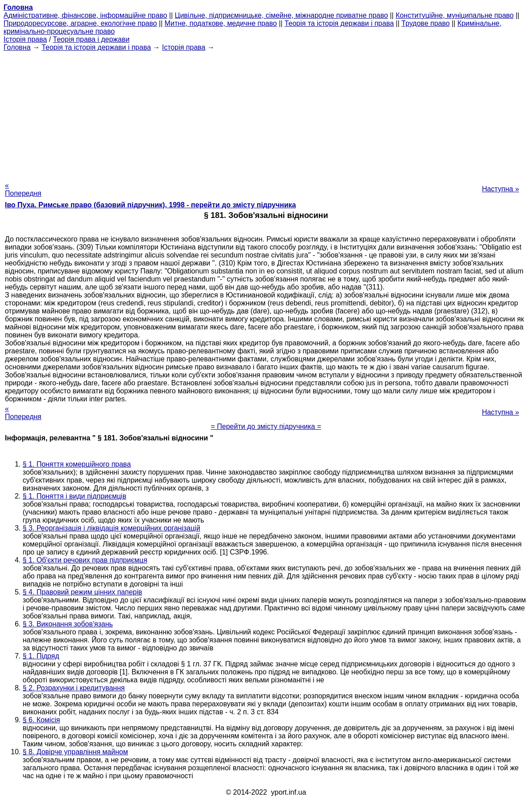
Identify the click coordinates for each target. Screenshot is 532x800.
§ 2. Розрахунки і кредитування (74, 688)
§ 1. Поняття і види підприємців (74, 496)
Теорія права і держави (91, 39)
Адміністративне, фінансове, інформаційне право (85, 15)
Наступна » (500, 189)
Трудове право (426, 23)
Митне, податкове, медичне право (221, 23)
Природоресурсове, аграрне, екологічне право (80, 23)
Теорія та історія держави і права (339, 23)
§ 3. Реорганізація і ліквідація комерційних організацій (111, 528)
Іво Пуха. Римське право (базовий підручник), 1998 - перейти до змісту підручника (150, 205)
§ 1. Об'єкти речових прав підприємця (85, 560)
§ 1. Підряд (41, 656)
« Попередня (23, 189)
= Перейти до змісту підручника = (266, 426)
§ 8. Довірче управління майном (75, 752)
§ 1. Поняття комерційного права (77, 464)
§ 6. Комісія (41, 720)
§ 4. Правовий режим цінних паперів (82, 592)
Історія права (25, 39)
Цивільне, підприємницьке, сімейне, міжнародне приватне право (282, 15)
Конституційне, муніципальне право (455, 15)
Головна (17, 47)
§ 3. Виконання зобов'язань (68, 624)
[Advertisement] (266, 114)
